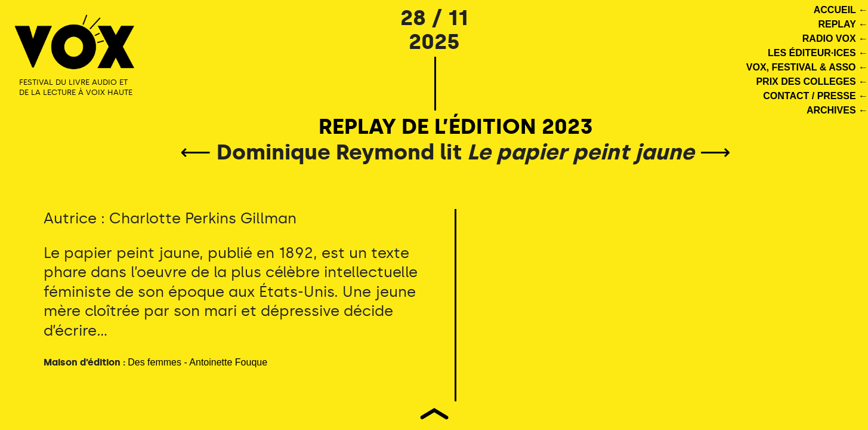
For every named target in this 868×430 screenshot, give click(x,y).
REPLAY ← (843, 24)
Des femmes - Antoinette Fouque (197, 362)
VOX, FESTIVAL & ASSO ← (807, 67)
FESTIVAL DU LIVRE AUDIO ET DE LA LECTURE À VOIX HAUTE (76, 87)
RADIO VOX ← (835, 39)
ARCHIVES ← (837, 110)
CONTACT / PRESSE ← (816, 96)
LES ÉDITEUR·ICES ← (818, 53)
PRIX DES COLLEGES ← (812, 82)
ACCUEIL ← (841, 10)
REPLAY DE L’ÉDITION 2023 (456, 126)
